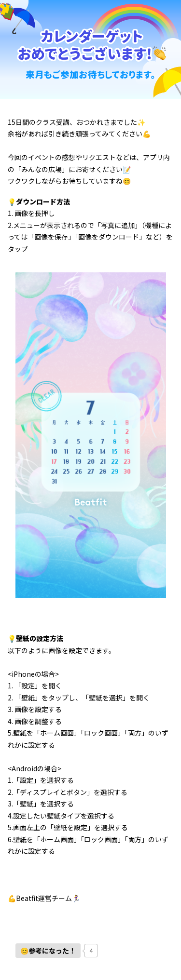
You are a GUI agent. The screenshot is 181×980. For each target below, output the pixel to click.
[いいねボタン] (48, 951)
